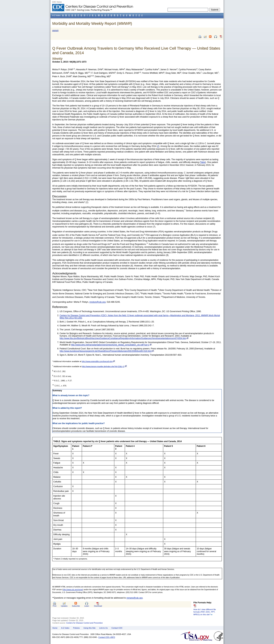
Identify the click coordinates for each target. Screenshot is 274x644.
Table (203, 162)
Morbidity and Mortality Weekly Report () (92, 23)
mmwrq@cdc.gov (135, 598)
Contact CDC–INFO (107, 637)
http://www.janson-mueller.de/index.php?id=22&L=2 (103, 366)
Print (55, 606)
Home (55, 628)
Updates (64, 606)
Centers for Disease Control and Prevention (84, 623)
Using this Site (89, 628)
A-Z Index (65, 628)
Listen (87, 606)
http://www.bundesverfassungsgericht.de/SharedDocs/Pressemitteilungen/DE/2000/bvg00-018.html (106, 351)
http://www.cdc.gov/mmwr (73, 590)
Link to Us (103, 628)
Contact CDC (117, 628)
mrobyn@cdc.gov (98, 302)
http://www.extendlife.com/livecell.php (97, 361)
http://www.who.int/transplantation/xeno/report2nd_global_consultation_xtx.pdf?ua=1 (110, 345)
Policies (76, 628)
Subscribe (76, 606)
